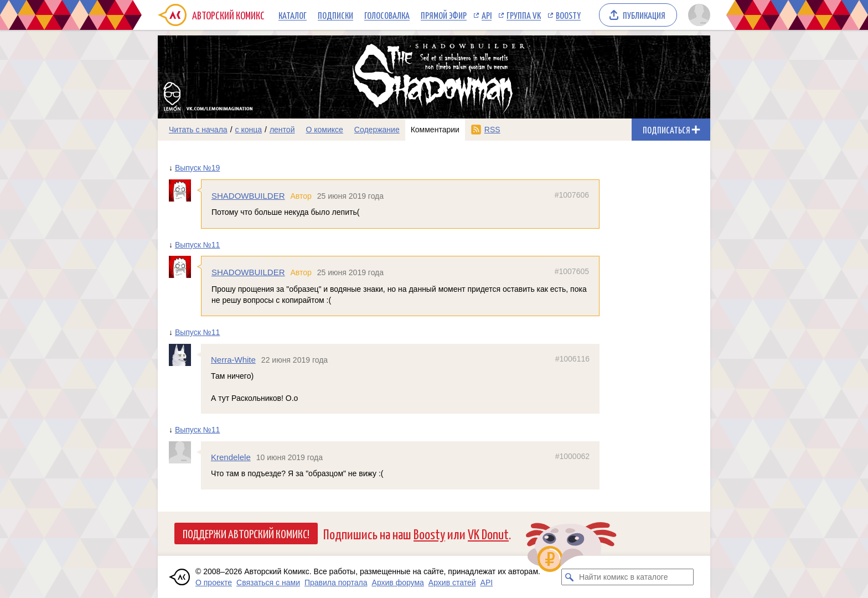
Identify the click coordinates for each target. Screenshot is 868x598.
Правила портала (336, 582)
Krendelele (231, 457)
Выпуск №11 (197, 245)
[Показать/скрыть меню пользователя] (697, 15)
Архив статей (452, 582)
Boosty (568, 15)
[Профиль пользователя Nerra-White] (185, 355)
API (487, 15)
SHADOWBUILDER (248, 196)
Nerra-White (233, 360)
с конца (249, 130)
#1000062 (572, 456)
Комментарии (435, 130)
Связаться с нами (268, 582)
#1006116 (572, 359)
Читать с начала (198, 130)
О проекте (214, 582)
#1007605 (572, 271)
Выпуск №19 (197, 168)
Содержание (377, 130)
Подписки (335, 15)
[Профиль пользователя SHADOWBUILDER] (185, 190)
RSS (492, 130)
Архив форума (398, 582)
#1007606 (572, 195)
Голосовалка (387, 15)
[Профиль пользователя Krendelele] (185, 452)
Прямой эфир (444, 15)
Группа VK (524, 15)
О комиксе (324, 130)
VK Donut (488, 533)
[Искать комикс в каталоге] (570, 577)
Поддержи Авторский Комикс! (246, 533)
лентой (282, 130)
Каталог (293, 15)
